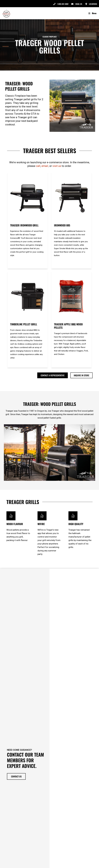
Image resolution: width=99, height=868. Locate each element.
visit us (57, 166)
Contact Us (16, 776)
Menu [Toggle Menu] (92, 13)
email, (45, 166)
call (38, 166)
